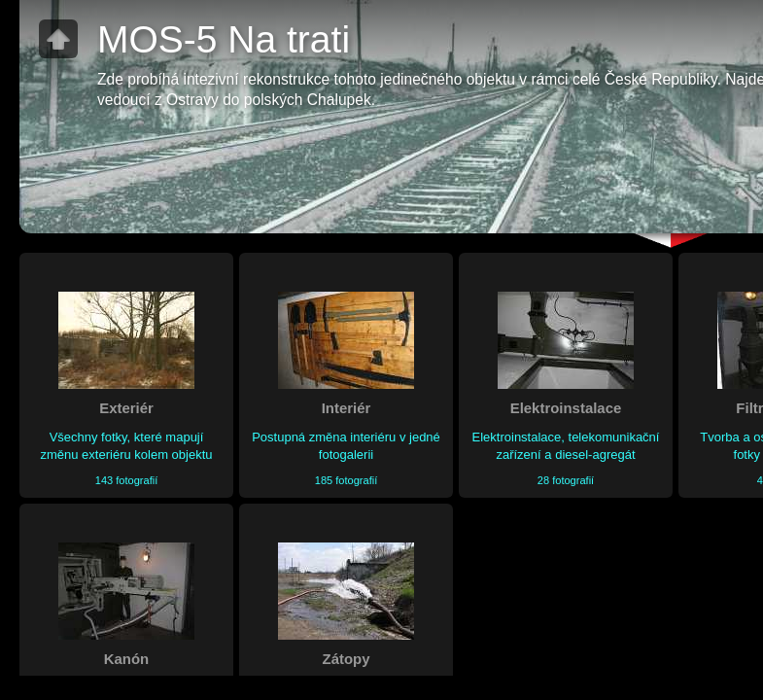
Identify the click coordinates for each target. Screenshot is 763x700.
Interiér (347, 408)
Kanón (126, 659)
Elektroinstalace (566, 408)
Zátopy (347, 659)
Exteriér (126, 408)
